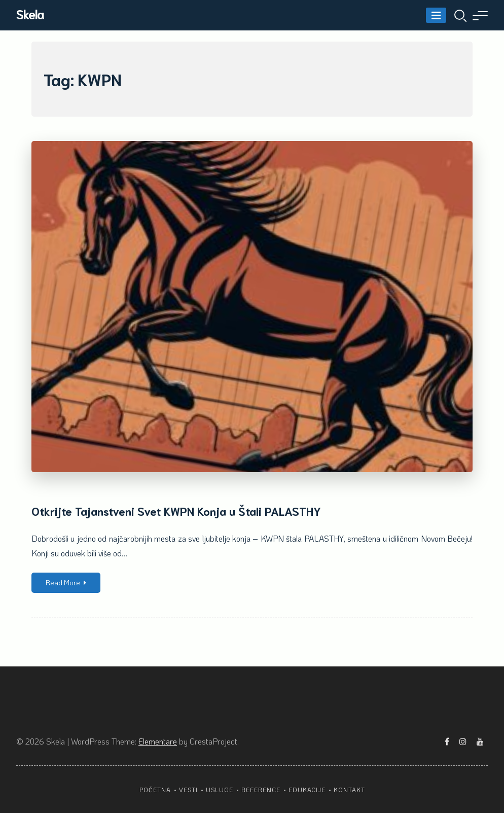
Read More (66, 582)
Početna (155, 790)
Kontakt (349, 790)
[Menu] (436, 15)
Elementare (158, 741)
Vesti (188, 790)
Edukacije (307, 790)
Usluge (220, 790)
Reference (261, 790)
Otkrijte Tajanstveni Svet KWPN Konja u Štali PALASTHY (176, 510)
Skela (30, 13)
